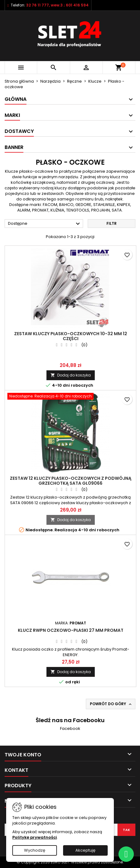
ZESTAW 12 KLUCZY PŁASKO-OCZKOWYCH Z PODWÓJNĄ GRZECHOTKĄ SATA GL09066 (71, 481)
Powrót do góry (111, 704)
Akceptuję (85, 850)
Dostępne (45, 224)
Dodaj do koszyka (71, 375)
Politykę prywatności (35, 837)
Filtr (112, 223)
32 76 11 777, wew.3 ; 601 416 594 (57, 5)
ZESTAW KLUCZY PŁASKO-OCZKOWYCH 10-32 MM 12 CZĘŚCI (71, 336)
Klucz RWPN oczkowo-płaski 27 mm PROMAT (71, 630)
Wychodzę (35, 850)
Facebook (70, 728)
